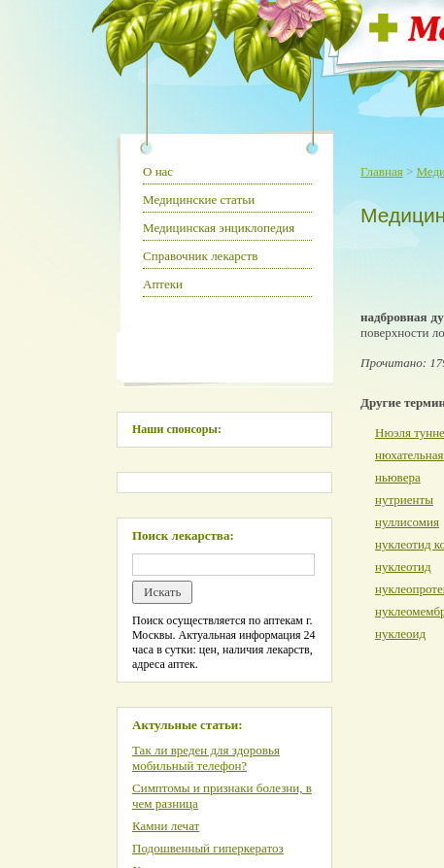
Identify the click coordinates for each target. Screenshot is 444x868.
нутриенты (404, 500)
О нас (158, 171)
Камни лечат (166, 826)
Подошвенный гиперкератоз (208, 848)
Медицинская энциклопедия (219, 228)
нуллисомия (407, 522)
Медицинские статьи (199, 200)
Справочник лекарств (200, 256)
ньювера (398, 477)
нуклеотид (403, 567)
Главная (382, 171)
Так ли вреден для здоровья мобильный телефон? (206, 758)
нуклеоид (400, 634)
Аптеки (163, 284)
